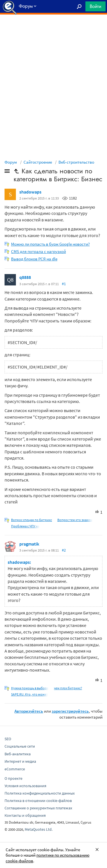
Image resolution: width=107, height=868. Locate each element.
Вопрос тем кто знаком (75, 520)
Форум (11, 162)
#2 (64, 550)
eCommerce (15, 769)
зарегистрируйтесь (70, 711)
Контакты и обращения (25, 815)
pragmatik (29, 544)
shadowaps (30, 192)
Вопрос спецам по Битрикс (32, 520)
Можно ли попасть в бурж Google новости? (50, 244)
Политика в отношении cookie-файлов (38, 801)
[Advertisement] (53, 29)
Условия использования (25, 786)
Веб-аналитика (18, 754)
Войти (96, 6)
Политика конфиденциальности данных (40, 793)
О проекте (13, 778)
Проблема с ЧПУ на (25, 526)
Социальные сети (20, 746)
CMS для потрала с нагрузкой (38, 251)
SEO (8, 739)
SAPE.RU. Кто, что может (30, 694)
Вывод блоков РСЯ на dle (34, 259)
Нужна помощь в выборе (30, 688)
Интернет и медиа (20, 761)
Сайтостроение (38, 162)
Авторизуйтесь (29, 711)
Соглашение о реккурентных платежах (38, 808)
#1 (64, 284)
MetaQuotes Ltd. (39, 829)
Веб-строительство (76, 162)
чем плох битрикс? (68, 688)
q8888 (25, 277)
